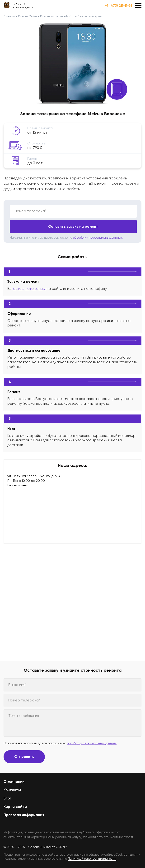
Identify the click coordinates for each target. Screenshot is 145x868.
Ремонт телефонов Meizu (57, 16)
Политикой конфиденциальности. (92, 859)
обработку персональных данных (98, 238)
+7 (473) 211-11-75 (119, 6)
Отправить (24, 757)
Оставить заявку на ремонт (73, 227)
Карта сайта (15, 807)
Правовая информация (24, 815)
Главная (9, 16)
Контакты (12, 790)
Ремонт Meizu (27, 16)
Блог (7, 798)
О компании (14, 782)
